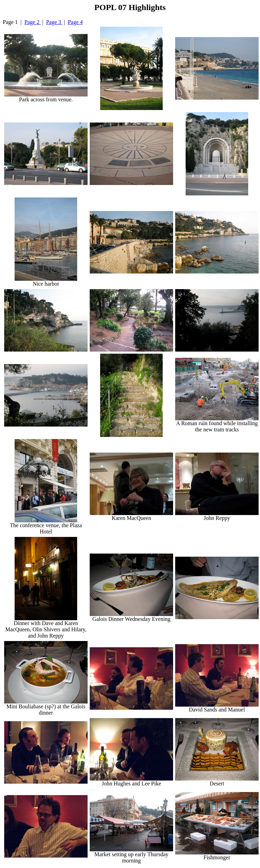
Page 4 (75, 22)
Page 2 (32, 22)
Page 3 (54, 22)
